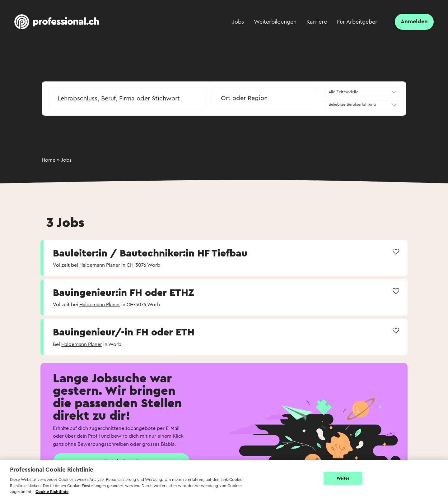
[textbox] (264, 98)
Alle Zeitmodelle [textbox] (343, 92)
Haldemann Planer (100, 265)
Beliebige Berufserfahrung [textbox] (352, 104)
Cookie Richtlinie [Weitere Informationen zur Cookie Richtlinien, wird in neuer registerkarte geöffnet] (52, 492)
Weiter (343, 478)
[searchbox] (127, 99)
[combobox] (127, 96)
